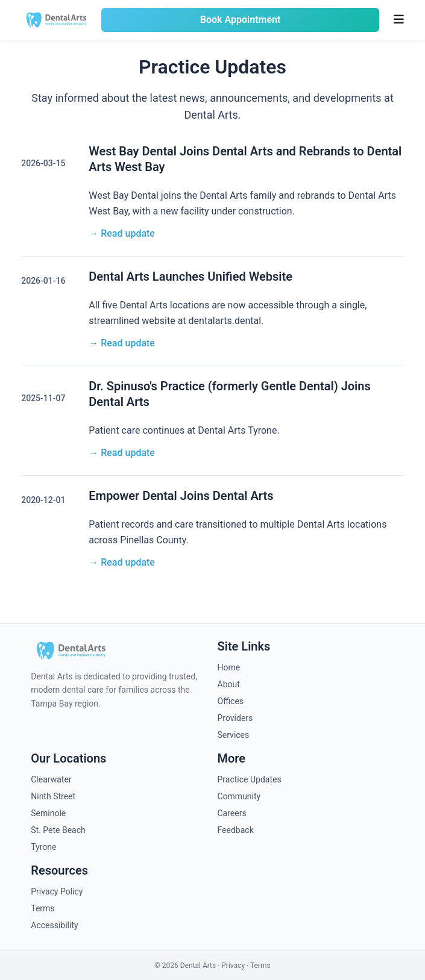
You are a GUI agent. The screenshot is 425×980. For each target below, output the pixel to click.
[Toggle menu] (399, 20)
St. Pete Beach (58, 830)
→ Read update (122, 233)
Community (239, 796)
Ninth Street (53, 796)
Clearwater (51, 779)
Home (229, 667)
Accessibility (54, 925)
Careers (232, 813)
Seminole (48, 813)
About (229, 684)
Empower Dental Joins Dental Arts (181, 496)
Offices (231, 701)
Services (234, 735)
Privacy (233, 966)
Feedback (236, 830)
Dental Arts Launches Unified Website (190, 276)
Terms (42, 908)
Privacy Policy (57, 891)
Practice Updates (250, 779)
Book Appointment (241, 20)
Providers (235, 718)
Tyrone (43, 847)
